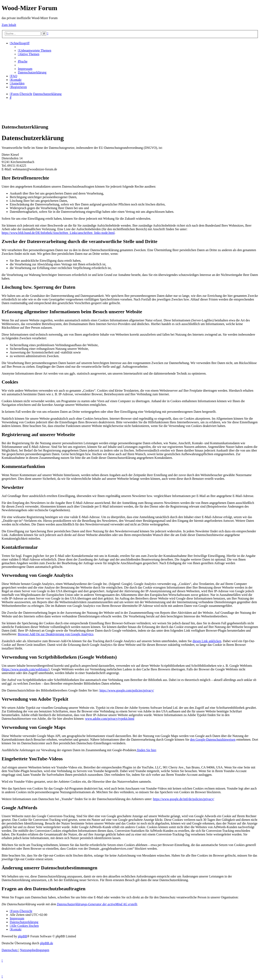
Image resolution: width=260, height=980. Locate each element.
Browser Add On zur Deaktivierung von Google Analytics (56, 634)
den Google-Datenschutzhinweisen (213, 740)
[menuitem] (35, 50)
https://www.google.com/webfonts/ (25, 669)
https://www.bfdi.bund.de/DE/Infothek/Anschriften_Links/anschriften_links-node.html (58, 233)
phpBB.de (47, 943)
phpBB (22, 936)
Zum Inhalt (9, 25)
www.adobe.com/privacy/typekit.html (110, 719)
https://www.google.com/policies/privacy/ (127, 690)
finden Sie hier (146, 750)
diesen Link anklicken (207, 641)
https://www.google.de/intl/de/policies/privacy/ (184, 799)
